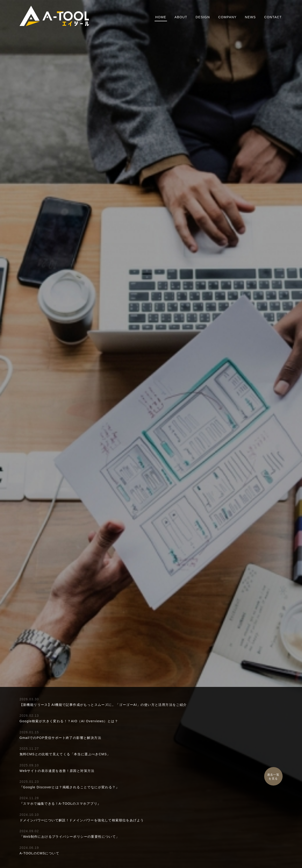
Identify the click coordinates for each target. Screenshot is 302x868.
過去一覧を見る (273, 777)
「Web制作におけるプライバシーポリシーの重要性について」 (70, 837)
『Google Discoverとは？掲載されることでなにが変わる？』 (70, 787)
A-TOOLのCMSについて (40, 853)
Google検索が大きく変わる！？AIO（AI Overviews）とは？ (69, 721)
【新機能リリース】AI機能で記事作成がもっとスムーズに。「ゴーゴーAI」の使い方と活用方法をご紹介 (103, 705)
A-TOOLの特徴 (151, 448)
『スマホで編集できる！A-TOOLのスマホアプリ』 (60, 804)
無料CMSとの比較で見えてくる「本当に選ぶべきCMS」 (65, 754)
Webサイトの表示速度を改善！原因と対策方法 (57, 771)
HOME (161, 17)
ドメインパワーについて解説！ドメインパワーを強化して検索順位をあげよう (82, 820)
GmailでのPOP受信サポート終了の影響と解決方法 (61, 738)
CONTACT (273, 17)
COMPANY (227, 17)
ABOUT (181, 17)
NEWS (250, 17)
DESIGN (203, 17)
